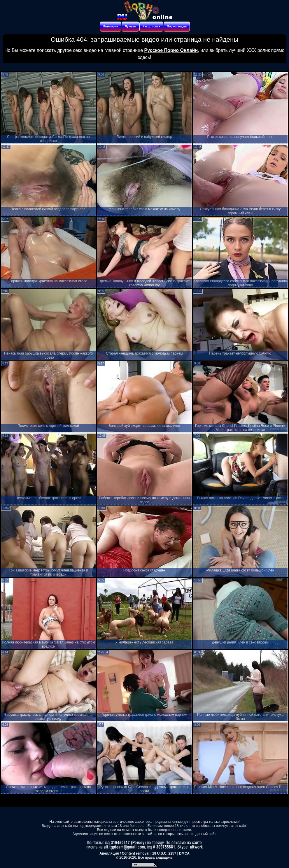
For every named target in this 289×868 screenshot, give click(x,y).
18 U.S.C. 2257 (164, 853)
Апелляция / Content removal (124, 853)
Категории (111, 26)
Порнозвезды (177, 26)
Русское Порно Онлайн (171, 50)
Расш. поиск (151, 26)
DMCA (184, 853)
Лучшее (130, 26)
